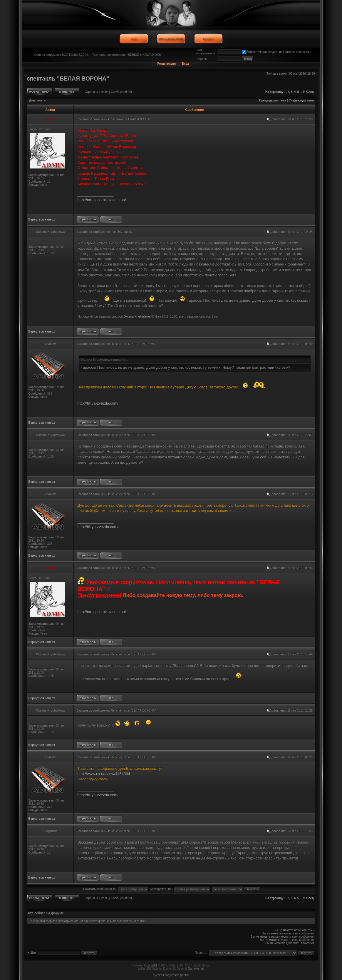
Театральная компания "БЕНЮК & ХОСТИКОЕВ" (127, 55)
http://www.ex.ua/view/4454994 (104, 774)
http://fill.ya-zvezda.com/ (98, 403)
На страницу (274, 92)
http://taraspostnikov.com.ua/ (102, 200)
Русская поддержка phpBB (171, 975)
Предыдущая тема (273, 100)
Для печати (37, 100)
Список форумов (47, 55)
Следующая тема (301, 100)
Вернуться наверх (42, 219)
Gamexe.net (196, 969)
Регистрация (166, 64)
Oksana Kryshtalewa (137, 317)
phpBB (152, 965)
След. (310, 92)
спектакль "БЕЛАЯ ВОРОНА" (68, 79)
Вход (186, 64)
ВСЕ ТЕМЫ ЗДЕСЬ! (76, 55)
